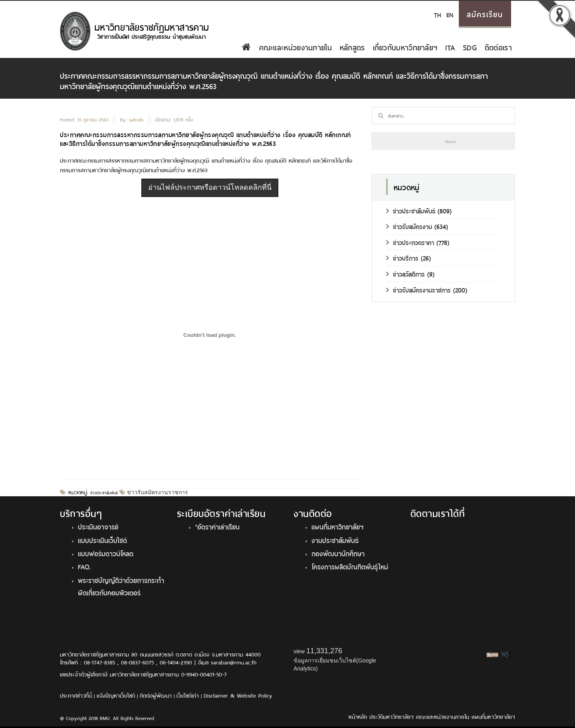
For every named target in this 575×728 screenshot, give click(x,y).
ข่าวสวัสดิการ (405, 273)
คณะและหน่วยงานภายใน (295, 47)
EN (450, 14)
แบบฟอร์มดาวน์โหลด (106, 553)
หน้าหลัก (358, 716)
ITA (450, 47)
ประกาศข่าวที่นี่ (76, 695)
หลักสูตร (352, 47)
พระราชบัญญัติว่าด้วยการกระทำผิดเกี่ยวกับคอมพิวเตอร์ (121, 586)
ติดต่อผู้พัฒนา (156, 695)
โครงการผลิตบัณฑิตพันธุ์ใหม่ (350, 566)
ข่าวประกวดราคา (410, 242)
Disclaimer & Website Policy (238, 695)
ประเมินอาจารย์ (98, 526)
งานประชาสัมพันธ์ (335, 540)
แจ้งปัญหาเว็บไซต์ (116, 695)
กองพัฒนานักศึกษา (338, 553)
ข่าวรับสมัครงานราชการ (157, 492)
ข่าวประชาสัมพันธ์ (104, 492)
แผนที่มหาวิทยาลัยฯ (337, 526)
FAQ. (84, 566)
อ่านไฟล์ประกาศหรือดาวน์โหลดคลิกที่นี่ (210, 187)
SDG (470, 47)
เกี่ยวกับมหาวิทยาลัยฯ (405, 47)
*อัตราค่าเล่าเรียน (217, 526)
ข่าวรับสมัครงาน (409, 226)
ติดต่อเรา (498, 47)
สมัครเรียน (485, 14)
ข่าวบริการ (402, 258)
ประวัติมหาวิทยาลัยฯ (392, 716)
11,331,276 (324, 651)
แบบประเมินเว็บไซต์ (102, 540)
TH (437, 14)
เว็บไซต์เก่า (188, 695)
